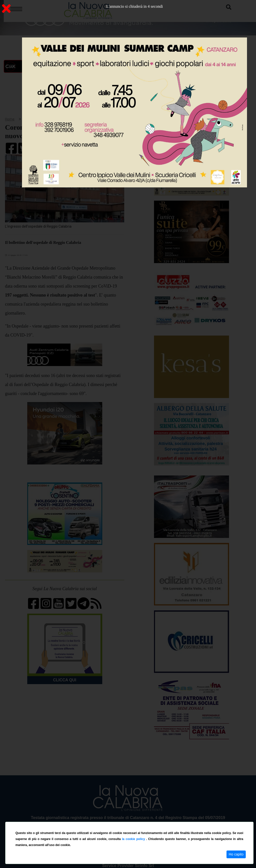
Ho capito (236, 854)
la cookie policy (134, 839)
